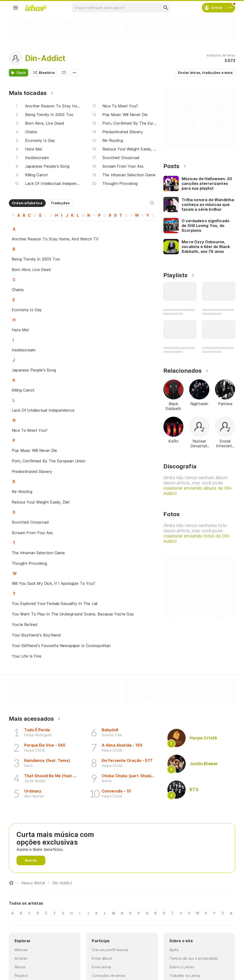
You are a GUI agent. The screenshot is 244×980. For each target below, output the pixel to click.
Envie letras (102, 967)
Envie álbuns (102, 958)
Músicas (21, 950)
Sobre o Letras (182, 967)
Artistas (21, 958)
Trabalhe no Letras (185, 976)
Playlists (21, 976)
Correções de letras (108, 976)
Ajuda (174, 950)
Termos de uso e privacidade (194, 958)
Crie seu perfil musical (110, 950)
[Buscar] (166, 8)
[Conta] (230, 8)
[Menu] (16, 8)
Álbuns (20, 967)
